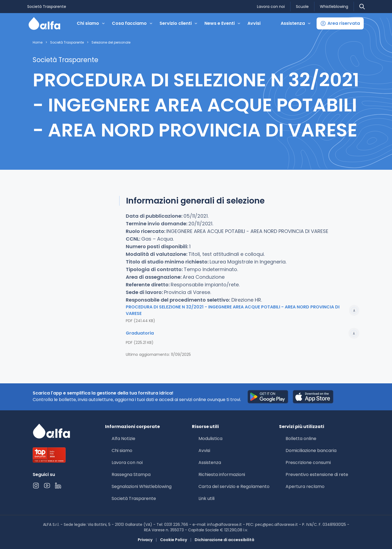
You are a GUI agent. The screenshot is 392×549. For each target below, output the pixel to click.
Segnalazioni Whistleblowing (142, 486)
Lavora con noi (271, 7)
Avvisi (254, 23)
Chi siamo (122, 451)
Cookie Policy (174, 540)
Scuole (302, 7)
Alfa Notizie (123, 439)
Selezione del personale (111, 43)
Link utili (206, 498)
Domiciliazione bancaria (311, 451)
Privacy (145, 540)
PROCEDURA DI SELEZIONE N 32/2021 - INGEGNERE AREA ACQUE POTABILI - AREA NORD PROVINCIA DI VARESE (243, 310)
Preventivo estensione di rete (317, 474)
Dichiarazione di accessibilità (224, 540)
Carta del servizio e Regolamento (234, 486)
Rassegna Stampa (131, 474)
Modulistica (210, 439)
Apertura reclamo (305, 486)
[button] (340, 23)
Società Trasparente (47, 7)
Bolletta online (301, 439)
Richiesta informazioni (222, 474)
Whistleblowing (334, 7)
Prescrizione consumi (308, 462)
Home (38, 43)
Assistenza (210, 462)
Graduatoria (243, 333)
